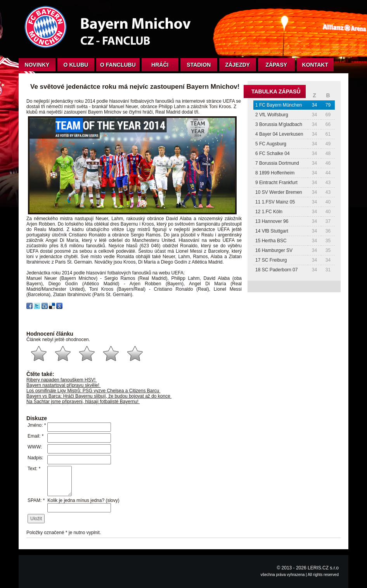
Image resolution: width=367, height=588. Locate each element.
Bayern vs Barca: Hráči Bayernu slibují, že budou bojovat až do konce (99, 396)
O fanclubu (118, 65)
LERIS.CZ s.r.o (323, 568)
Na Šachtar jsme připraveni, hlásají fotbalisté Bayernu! (83, 402)
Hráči (160, 65)
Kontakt (315, 65)
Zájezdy (237, 65)
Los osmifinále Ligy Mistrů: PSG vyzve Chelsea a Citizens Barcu (93, 391)
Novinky (37, 65)
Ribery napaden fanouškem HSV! (61, 380)
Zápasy (276, 65)
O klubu (76, 65)
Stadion (199, 65)
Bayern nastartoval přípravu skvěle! (63, 385)
